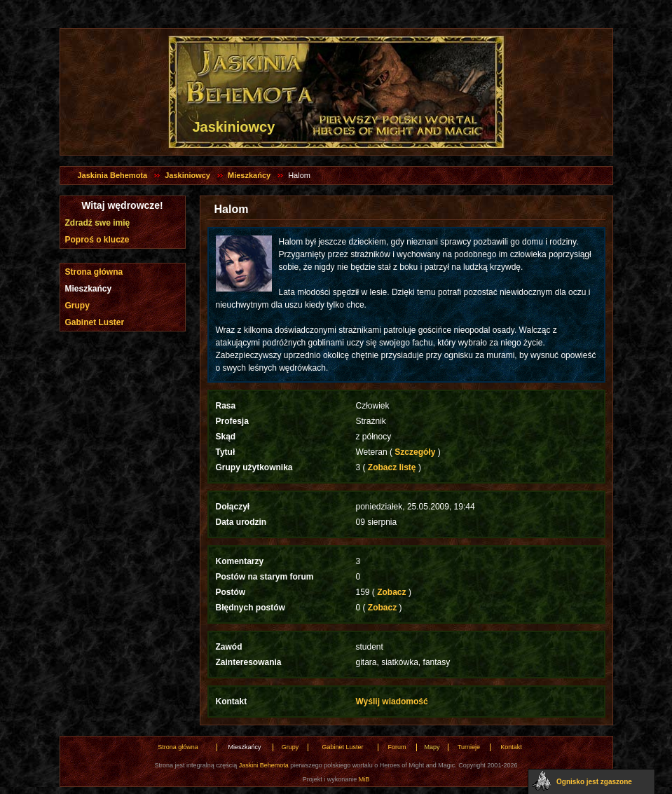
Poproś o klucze (97, 240)
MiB (364, 779)
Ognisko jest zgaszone (594, 782)
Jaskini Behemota (264, 765)
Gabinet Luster (95, 322)
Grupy (77, 306)
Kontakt (511, 747)
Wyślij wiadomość (392, 701)
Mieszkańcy (249, 175)
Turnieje (469, 747)
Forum (397, 747)
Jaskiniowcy (187, 175)
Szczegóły (415, 452)
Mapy (432, 747)
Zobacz (392, 592)
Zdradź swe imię (98, 223)
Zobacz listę (392, 467)
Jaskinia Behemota (113, 175)
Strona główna (94, 272)
